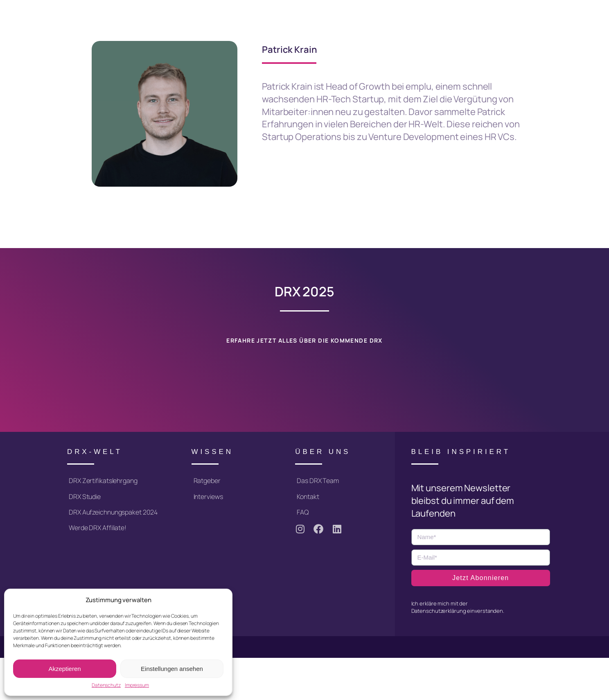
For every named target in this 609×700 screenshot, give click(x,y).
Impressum (137, 685)
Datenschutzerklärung (439, 610)
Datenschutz (106, 685)
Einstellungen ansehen (172, 669)
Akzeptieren (64, 669)
